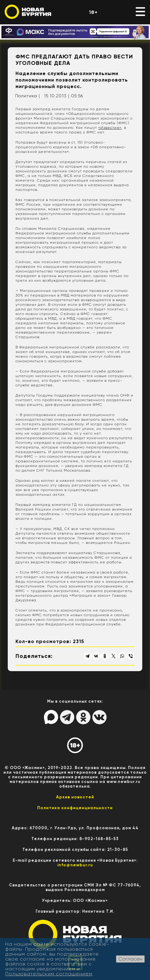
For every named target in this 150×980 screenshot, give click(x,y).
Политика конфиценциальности (75, 808)
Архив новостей (75, 797)
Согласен (130, 959)
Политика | (28, 96)
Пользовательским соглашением (49, 974)
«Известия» (110, 128)
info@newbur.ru (75, 865)
